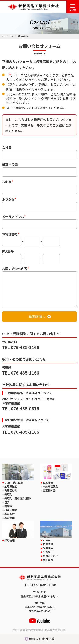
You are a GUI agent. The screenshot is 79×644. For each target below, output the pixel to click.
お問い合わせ (50, 556)
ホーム (5, 36)
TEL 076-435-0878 (21, 409)
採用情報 (9, 540)
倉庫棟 (8, 506)
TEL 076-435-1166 (21, 347)
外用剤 (8, 494)
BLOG (46, 552)
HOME (47, 540)
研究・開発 (11, 510)
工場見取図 (11, 486)
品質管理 (9, 518)
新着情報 (48, 544)
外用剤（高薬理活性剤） (18, 498)
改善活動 (48, 548)
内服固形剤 (11, 490)
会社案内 (48, 560)
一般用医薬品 (50, 486)
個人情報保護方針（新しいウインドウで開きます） (41, 96)
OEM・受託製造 (14, 483)
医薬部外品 (49, 490)
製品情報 (48, 483)
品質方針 (9, 514)
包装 (7, 502)
